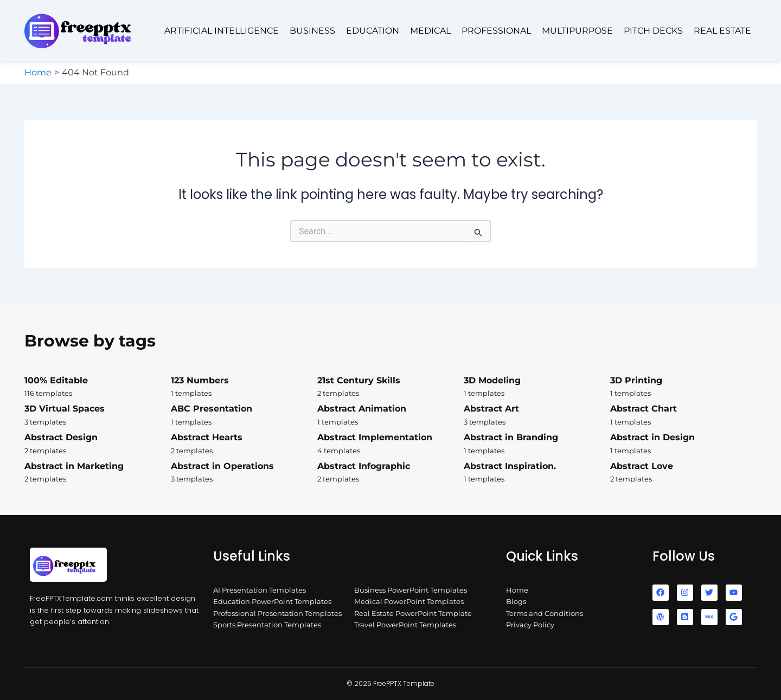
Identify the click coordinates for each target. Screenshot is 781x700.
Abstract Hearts (244, 444)
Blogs (516, 601)
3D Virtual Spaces (98, 416)
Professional (496, 31)
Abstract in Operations (244, 473)
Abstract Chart (683, 416)
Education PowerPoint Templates (272, 601)
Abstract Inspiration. (537, 473)
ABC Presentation (244, 416)
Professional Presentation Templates (277, 613)
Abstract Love (683, 473)
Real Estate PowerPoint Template (413, 613)
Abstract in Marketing (98, 473)
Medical (430, 31)
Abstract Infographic (390, 473)
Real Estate (722, 31)
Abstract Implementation (390, 444)
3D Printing (683, 387)
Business (312, 31)
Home (517, 590)
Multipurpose (577, 31)
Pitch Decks (653, 31)
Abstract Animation (390, 416)
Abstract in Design (683, 444)
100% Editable (98, 387)
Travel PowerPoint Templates (405, 625)
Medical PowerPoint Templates (409, 601)
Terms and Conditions (545, 613)
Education (373, 31)
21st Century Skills (390, 387)
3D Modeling (537, 387)
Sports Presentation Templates (267, 625)
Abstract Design (98, 444)
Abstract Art (537, 416)
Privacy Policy (530, 625)
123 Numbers (244, 387)
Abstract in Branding (537, 444)
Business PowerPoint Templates (411, 590)
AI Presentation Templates (260, 590)
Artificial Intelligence (222, 31)
